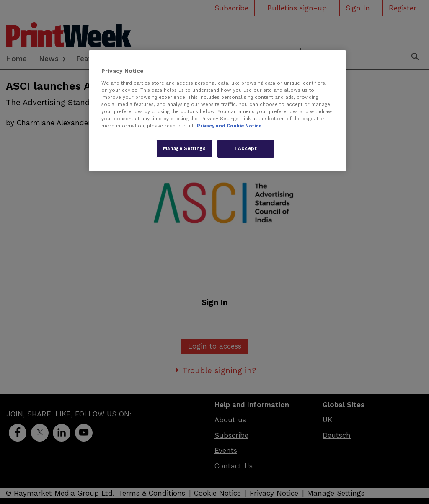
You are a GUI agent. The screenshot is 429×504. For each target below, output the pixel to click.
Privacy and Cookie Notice (229, 126)
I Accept (246, 148)
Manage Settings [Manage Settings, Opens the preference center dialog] (185, 148)
